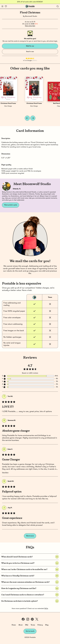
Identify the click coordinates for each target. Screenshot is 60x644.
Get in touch (30, 631)
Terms (33, 625)
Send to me (30, 52)
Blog (47, 625)
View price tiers (30, 26)
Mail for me (30, 46)
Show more (30, 536)
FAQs (46, 609)
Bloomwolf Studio (31, 16)
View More (5, 473)
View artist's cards (11, 205)
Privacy (40, 625)
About (21, 625)
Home (14, 625)
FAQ (27, 625)
